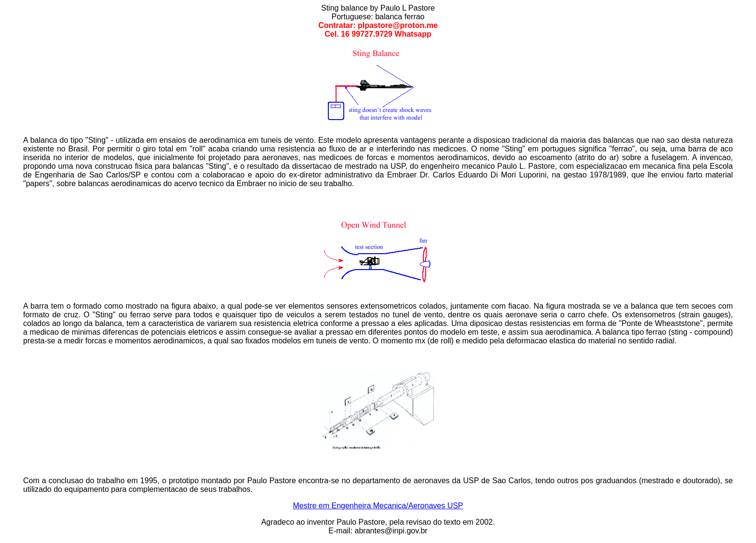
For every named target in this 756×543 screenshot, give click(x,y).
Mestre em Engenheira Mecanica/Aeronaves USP (378, 506)
